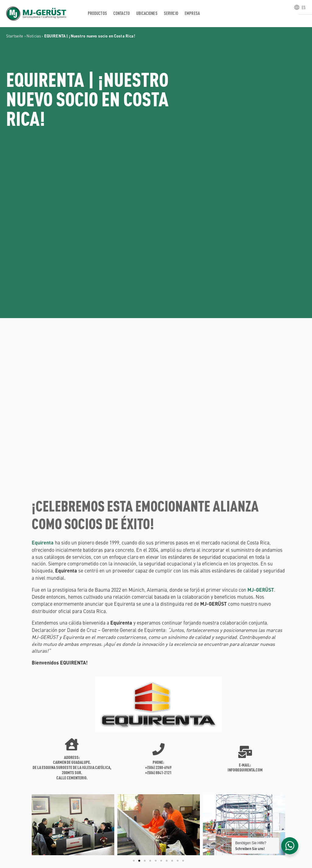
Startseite (15, 36)
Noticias (34, 36)
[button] (38, 825)
